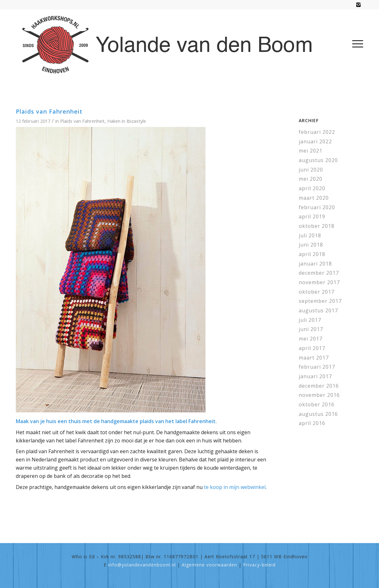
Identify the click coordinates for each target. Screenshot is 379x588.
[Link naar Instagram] (358, 5)
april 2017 (312, 348)
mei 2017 (311, 339)
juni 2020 (311, 170)
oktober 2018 (317, 226)
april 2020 (312, 188)
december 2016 (319, 386)
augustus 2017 (318, 310)
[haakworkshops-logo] (170, 44)
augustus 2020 (318, 160)
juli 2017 (310, 320)
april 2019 (312, 216)
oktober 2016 (317, 404)
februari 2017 (317, 367)
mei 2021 (311, 151)
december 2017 (319, 273)
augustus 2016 (318, 414)
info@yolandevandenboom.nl (142, 565)
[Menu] (356, 44)
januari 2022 (315, 141)
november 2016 (319, 395)
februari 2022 (317, 132)
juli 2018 (310, 235)
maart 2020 (314, 198)
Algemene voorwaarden (209, 565)
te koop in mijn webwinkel (235, 487)
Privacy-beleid (259, 565)
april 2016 (312, 423)
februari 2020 (317, 207)
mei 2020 (311, 179)
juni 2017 (311, 329)
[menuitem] (356, 44)
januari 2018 (315, 264)
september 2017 (320, 301)
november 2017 (319, 282)
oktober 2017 (317, 292)
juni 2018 (311, 245)
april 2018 (312, 254)
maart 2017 (314, 358)
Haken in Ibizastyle (127, 121)
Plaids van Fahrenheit (49, 111)
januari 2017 (315, 376)
